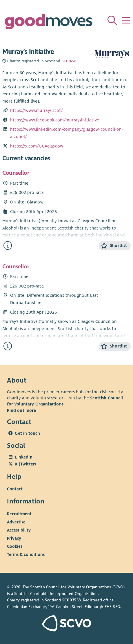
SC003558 (72, 600)
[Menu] (126, 20)
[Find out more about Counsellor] (8, 246)
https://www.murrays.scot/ (37, 110)
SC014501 (70, 61)
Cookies (15, 546)
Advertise (16, 522)
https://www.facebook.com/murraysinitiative (55, 120)
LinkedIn (23, 457)
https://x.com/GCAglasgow (37, 146)
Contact (15, 489)
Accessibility (19, 530)
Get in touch (27, 433)
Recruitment (19, 514)
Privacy (14, 538)
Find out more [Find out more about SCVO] (21, 410)
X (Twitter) (25, 464)
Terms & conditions (26, 554)
